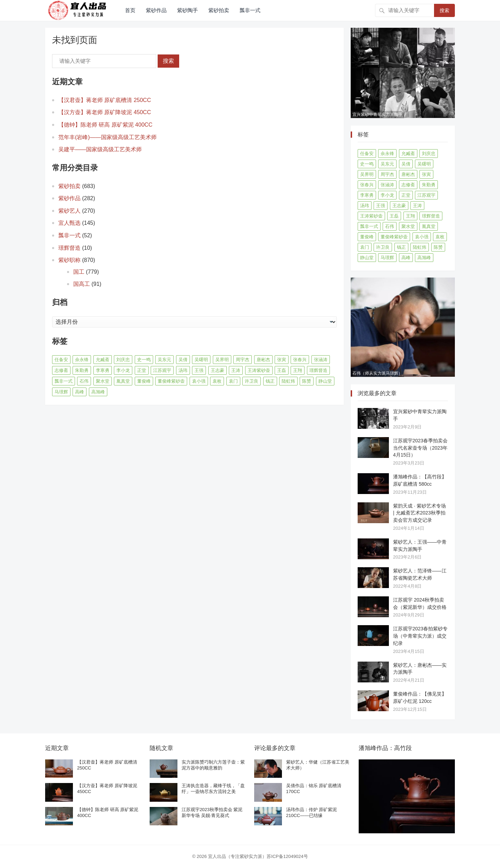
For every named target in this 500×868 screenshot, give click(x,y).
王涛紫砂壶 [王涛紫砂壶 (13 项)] (259, 370)
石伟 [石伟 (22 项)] (84, 381)
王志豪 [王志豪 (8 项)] (218, 370)
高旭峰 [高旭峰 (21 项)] (98, 392)
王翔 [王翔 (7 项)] (298, 370)
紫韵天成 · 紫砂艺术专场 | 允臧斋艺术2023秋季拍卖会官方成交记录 (419, 513)
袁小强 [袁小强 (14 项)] (199, 381)
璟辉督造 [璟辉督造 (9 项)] (318, 370)
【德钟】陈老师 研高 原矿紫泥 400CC (105, 125)
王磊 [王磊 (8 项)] (282, 370)
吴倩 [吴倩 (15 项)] (183, 360)
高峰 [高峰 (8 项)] (80, 392)
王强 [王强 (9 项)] (199, 370)
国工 (79, 272)
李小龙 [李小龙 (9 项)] (123, 370)
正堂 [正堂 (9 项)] (142, 370)
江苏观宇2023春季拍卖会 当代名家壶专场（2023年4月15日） (420, 448)
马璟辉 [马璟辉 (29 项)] (61, 392)
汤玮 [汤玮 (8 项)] (183, 370)
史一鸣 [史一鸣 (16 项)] (144, 360)
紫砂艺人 (69, 211)
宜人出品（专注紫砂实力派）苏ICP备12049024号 (258, 856)
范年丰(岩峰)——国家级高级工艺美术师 (107, 137)
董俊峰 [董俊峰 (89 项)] (144, 381)
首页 (130, 10)
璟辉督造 (69, 248)
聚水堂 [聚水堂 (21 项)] (103, 381)
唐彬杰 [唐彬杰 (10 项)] (263, 360)
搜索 (444, 10)
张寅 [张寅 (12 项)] (282, 360)
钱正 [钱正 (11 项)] (270, 381)
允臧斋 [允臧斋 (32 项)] (103, 360)
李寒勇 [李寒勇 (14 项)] (103, 370)
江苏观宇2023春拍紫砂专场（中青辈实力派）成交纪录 (420, 636)
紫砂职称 (69, 260)
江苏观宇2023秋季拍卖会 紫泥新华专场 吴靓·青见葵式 (212, 812)
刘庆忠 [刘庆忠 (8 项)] (123, 360)
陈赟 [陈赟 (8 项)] (307, 381)
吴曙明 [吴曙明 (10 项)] (201, 360)
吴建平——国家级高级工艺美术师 (100, 149)
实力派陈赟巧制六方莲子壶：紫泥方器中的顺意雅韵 (213, 765)
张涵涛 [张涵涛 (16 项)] (321, 360)
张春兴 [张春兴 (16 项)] (300, 360)
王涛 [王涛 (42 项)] (236, 370)
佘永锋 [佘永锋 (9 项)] (82, 360)
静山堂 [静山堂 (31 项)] (325, 381)
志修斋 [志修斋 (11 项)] (61, 370)
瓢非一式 (250, 10)
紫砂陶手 (187, 10)
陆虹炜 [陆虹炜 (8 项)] (288, 381)
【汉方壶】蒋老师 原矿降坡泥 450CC (105, 112)
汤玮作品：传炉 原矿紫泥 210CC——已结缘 (312, 812)
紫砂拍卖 (219, 10)
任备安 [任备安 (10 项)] (61, 360)
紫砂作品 (156, 10)
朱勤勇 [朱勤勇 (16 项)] (82, 370)
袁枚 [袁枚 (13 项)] (217, 381)
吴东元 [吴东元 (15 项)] (164, 360)
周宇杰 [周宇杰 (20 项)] (243, 360)
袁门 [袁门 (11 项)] (233, 381)
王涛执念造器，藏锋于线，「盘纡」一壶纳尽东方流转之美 (213, 789)
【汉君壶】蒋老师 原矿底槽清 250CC (105, 100)
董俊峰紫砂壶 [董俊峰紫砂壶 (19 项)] (171, 381)
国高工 (82, 284)
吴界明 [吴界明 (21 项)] (222, 360)
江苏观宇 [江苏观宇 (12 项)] (162, 370)
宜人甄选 (69, 223)
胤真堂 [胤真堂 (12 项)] (123, 381)
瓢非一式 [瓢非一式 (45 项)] (64, 381)
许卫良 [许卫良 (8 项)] (252, 381)
